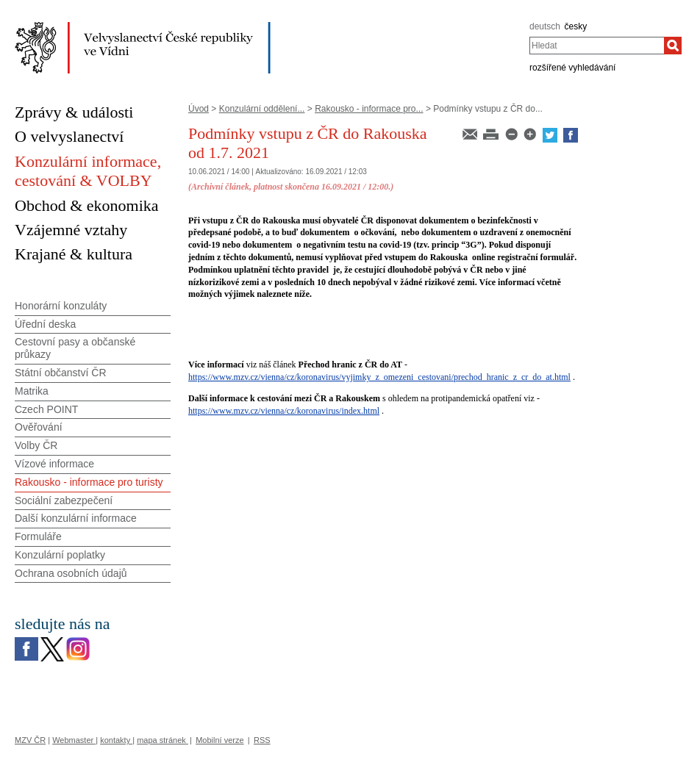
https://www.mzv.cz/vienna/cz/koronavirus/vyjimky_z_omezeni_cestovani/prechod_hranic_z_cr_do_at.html (379, 377)
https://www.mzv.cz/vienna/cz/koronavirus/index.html (284, 411)
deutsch (545, 26)
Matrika (32, 391)
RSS (262, 740)
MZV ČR (30, 740)
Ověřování (39, 427)
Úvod (199, 109)
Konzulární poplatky (60, 555)
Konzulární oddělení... (262, 109)
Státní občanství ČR (61, 373)
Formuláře (38, 536)
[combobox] (597, 46)
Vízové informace (54, 464)
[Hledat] (673, 46)
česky (576, 26)
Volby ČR (36, 445)
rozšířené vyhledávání (572, 68)
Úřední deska (45, 324)
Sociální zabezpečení (64, 500)
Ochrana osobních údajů (71, 573)
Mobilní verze (219, 740)
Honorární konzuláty (61, 306)
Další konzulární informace (76, 518)
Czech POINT (46, 409)
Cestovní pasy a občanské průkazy (75, 348)
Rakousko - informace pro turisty (89, 482)
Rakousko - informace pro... (369, 109)
